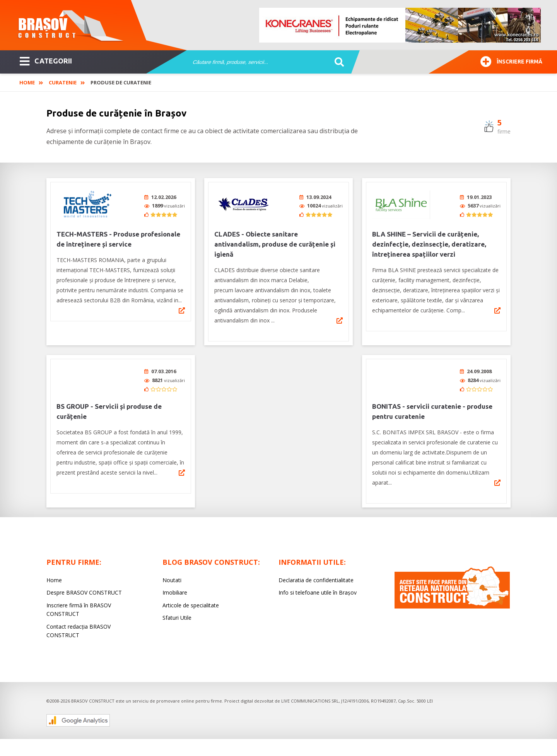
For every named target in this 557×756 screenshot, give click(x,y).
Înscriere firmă (511, 61)
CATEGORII (46, 60)
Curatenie (63, 82)
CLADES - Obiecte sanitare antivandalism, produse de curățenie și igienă (275, 244)
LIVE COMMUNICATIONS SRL (310, 701)
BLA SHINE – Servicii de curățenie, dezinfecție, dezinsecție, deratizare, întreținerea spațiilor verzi (429, 244)
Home (27, 82)
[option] (400, 25)
